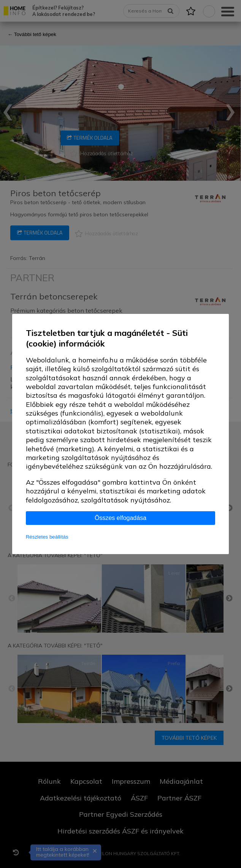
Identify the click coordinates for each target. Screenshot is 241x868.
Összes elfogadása (121, 518)
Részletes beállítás (47, 537)
